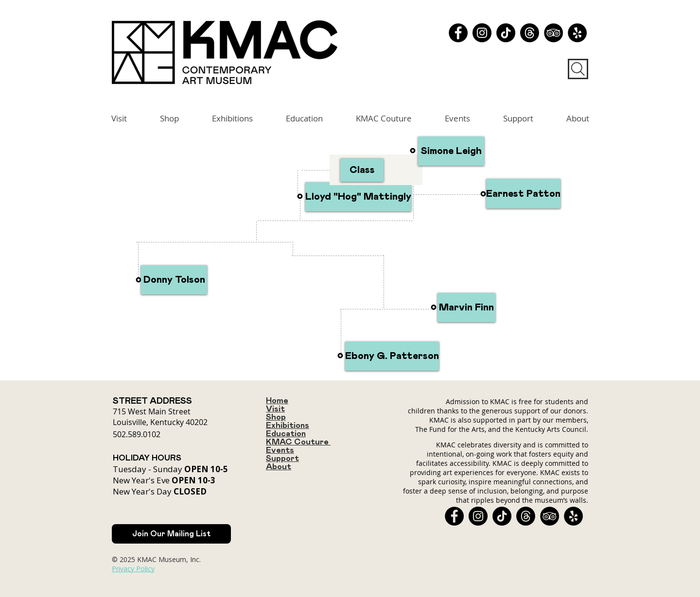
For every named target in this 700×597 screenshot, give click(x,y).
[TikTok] (506, 33)
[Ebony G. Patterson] (392, 356)
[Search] (578, 69)
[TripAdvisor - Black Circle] (553, 33)
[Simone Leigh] (451, 151)
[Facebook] (458, 33)
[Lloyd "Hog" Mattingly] (358, 197)
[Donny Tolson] (174, 280)
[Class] (362, 170)
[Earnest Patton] (523, 194)
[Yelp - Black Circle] (577, 33)
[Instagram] (482, 33)
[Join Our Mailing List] (171, 534)
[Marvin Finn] (466, 307)
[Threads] (530, 33)
